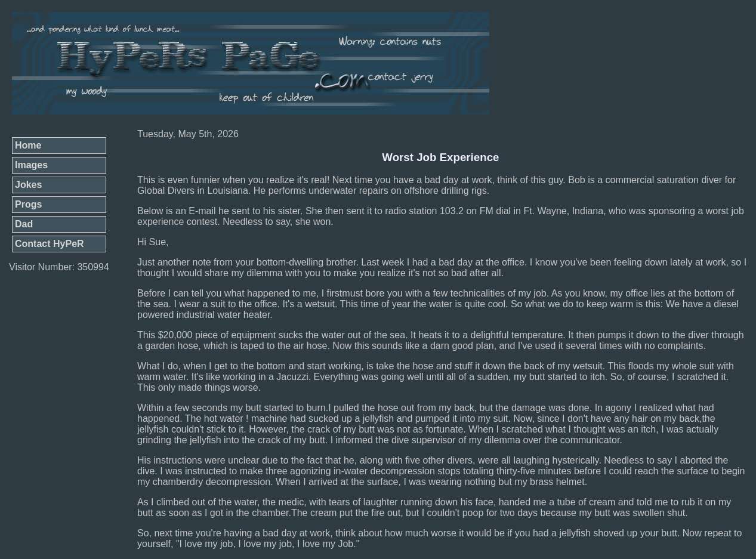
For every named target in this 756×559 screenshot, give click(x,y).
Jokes (28, 185)
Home (28, 145)
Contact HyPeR (50, 244)
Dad (24, 224)
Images (31, 165)
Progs (28, 204)
